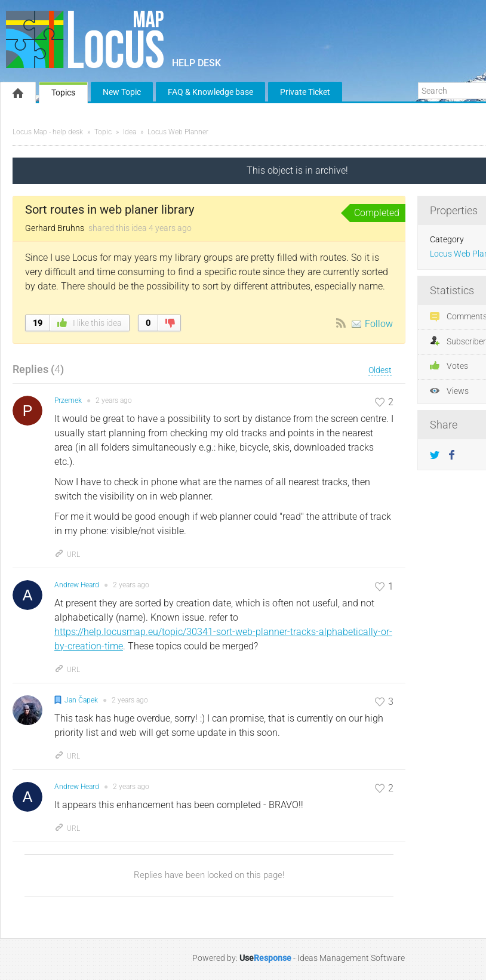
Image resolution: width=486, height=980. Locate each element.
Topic (103, 132)
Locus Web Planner (178, 132)
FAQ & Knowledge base (210, 92)
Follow (379, 324)
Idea (130, 132)
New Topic (122, 92)
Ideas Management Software (351, 958)
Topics (63, 93)
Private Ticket (305, 92)
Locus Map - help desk (48, 132)
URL (67, 554)
